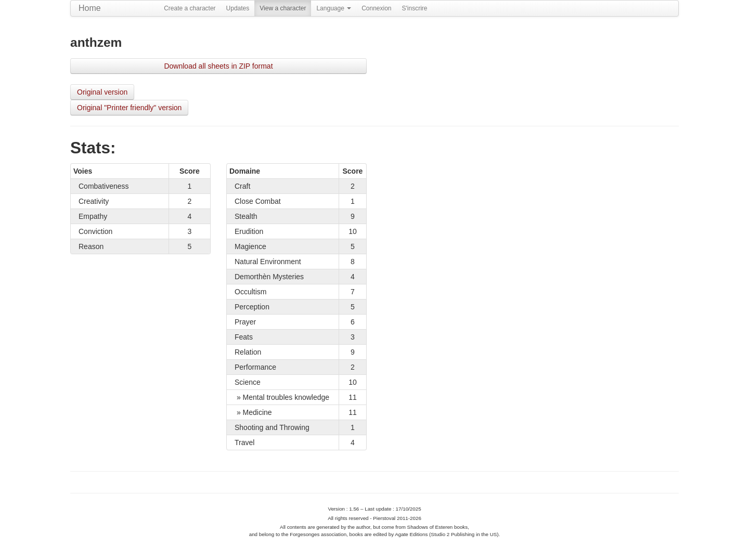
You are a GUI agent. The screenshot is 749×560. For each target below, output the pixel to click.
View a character (283, 8)
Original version (102, 92)
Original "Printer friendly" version (129, 108)
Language (334, 8)
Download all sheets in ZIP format (218, 66)
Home (90, 8)
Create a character (190, 8)
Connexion (376, 8)
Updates (238, 8)
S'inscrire (415, 8)
